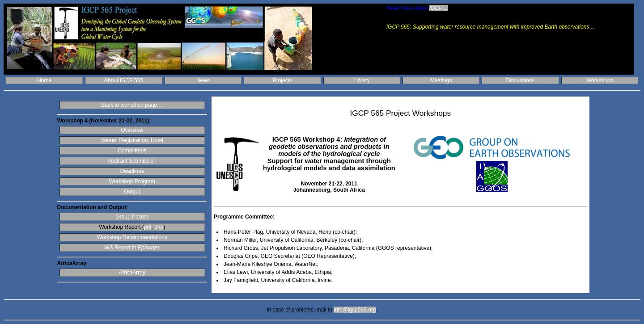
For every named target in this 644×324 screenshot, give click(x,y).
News (203, 80)
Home (44, 80)
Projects (282, 80)
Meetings (441, 80)
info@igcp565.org (355, 310)
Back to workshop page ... (132, 105)
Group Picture (132, 217)
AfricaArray (132, 273)
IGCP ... (439, 8)
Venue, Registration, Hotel (132, 140)
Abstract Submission (132, 161)
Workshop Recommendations (132, 237)
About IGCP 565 (124, 80)
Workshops (600, 80)
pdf (148, 227)
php (159, 227)
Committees (132, 151)
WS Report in (132, 248)
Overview (132, 130)
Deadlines (132, 171)
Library (362, 80)
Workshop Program (132, 181)
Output (132, 192)
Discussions (520, 80)
